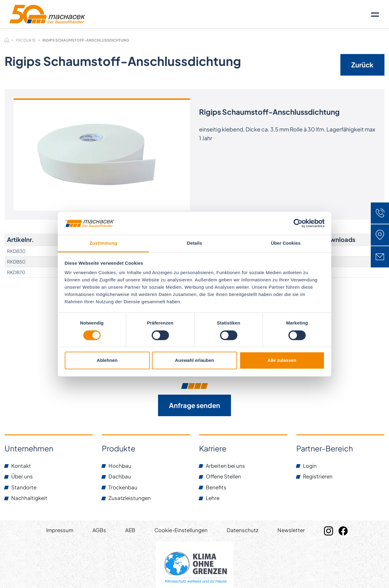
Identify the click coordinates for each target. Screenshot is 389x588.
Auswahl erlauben (194, 360)
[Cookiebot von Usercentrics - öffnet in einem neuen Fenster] (298, 223)
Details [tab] (194, 243)
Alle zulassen (282, 360)
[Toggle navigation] (375, 14)
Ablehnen (107, 360)
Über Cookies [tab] (286, 243)
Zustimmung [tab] (103, 243)
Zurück (362, 65)
